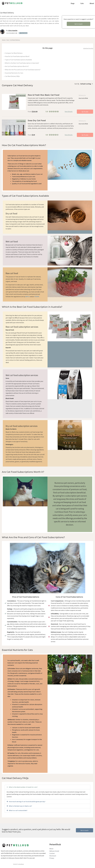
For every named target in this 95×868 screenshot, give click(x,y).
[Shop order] (86, 84)
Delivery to (82, 95)
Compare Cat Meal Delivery (14, 53)
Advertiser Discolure (88, 48)
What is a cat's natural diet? (18, 810)
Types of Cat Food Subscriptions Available (19, 60)
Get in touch (79, 24)
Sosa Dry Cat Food (37, 120)
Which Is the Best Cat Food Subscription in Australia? (22, 63)
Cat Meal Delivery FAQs (12, 76)
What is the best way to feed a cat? (20, 806)
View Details (69, 112)
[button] (47, 787)
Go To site (85, 112)
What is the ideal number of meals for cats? (23, 787)
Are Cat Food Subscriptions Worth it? (17, 66)
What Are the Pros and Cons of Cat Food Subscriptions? (23, 70)
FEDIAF (37, 296)
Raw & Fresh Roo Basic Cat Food (44, 95)
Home (4, 40)
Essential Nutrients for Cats (14, 73)
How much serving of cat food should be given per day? (27, 802)
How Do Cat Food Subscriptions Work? (17, 56)
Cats (8, 40)
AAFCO (27, 296)
